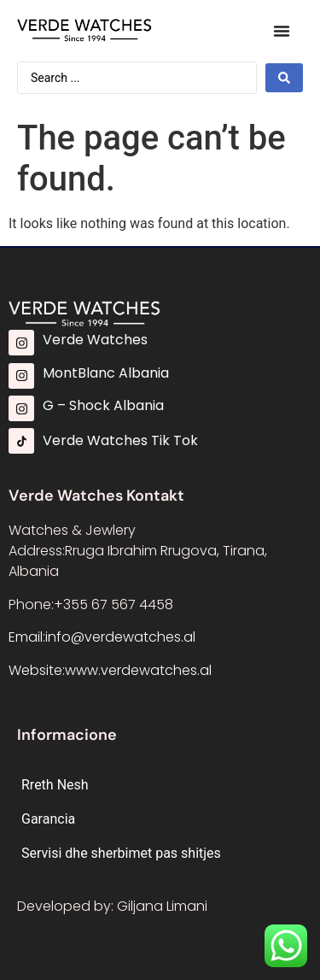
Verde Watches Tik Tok (120, 440)
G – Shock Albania (103, 405)
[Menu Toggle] (282, 31)
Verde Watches (95, 340)
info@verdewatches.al (120, 637)
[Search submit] (284, 78)
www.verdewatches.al (138, 670)
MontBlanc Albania (106, 373)
